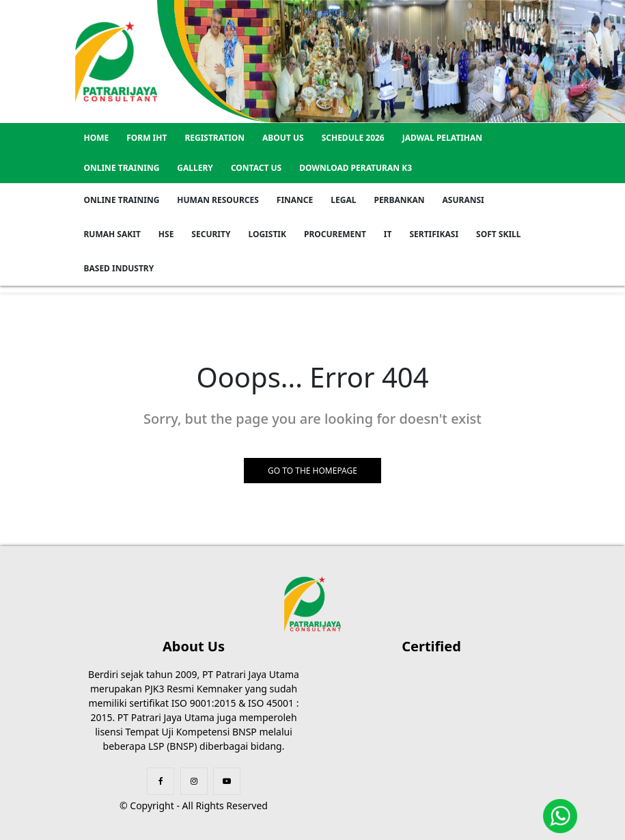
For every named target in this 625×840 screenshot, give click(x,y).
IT (388, 234)
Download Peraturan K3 (356, 168)
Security (211, 234)
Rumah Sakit (112, 234)
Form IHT (147, 138)
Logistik (267, 234)
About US (283, 138)
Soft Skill (498, 234)
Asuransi (463, 200)
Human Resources (218, 200)
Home (97, 138)
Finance (295, 200)
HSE (166, 234)
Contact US (256, 168)
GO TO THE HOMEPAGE (312, 471)
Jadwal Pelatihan (442, 138)
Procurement (335, 234)
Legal (343, 200)
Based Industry (119, 268)
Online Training (122, 168)
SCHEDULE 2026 (353, 138)
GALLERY (195, 168)
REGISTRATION (214, 138)
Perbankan (399, 200)
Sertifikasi (434, 234)
